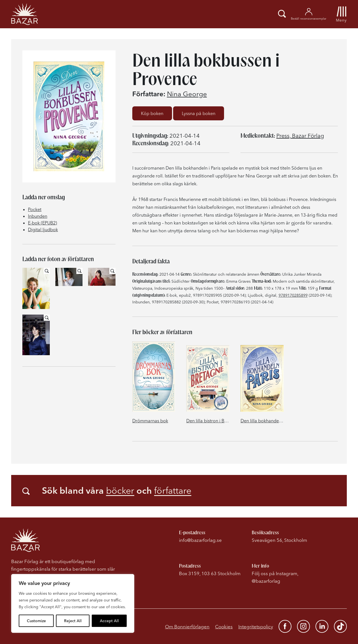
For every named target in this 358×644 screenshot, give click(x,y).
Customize (36, 621)
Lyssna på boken (199, 113)
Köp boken (152, 113)
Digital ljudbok (43, 230)
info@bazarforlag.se (200, 540)
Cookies (224, 627)
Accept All (109, 621)
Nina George (187, 94)
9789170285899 (293, 295)
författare (173, 490)
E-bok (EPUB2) (43, 223)
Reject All (73, 621)
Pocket (35, 209)
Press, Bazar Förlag (300, 136)
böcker (120, 490)
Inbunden (38, 216)
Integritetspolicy (256, 627)
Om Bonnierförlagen (187, 627)
